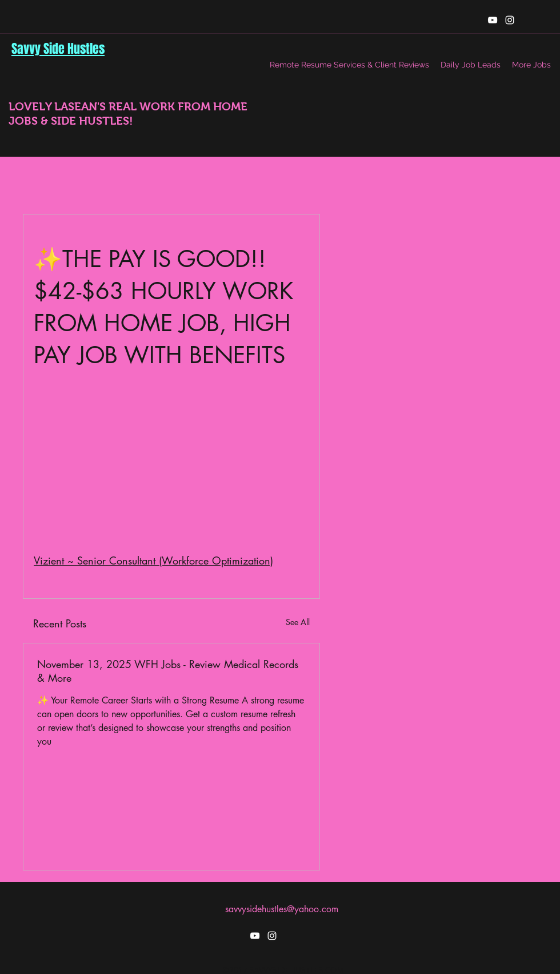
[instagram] (510, 20)
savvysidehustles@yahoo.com (282, 909)
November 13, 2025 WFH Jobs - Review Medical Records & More (168, 671)
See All (298, 622)
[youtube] (493, 20)
